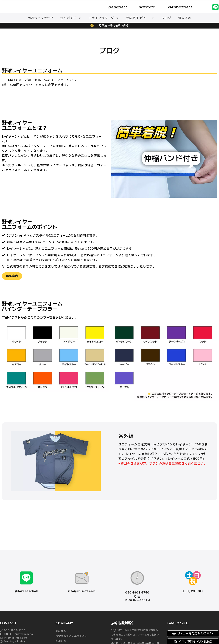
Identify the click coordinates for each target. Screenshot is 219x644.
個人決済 (185, 18)
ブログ (166, 18)
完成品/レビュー (140, 18)
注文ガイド (71, 18)
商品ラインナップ (41, 18)
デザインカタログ (104, 18)
